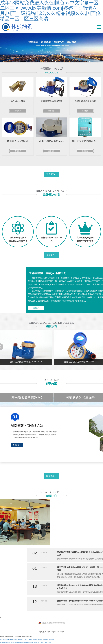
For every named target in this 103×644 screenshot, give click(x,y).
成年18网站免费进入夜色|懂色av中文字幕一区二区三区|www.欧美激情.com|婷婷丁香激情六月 (28, 640)
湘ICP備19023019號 (56, 632)
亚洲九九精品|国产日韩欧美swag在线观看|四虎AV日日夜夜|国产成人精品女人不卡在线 (26, 642)
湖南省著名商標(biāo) (27, 397)
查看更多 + (51, 174)
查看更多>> (17, 445)
